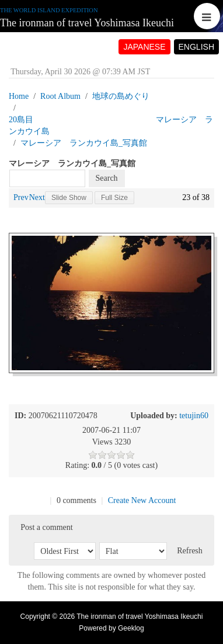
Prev (21, 197)
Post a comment (46, 527)
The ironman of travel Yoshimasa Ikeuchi (87, 23)
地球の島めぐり (121, 96)
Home (19, 96)
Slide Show (69, 198)
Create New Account (142, 500)
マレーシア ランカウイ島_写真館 (84, 143)
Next (37, 197)
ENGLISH (196, 47)
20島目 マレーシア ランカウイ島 (111, 125)
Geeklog (131, 628)
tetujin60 (194, 416)
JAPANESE (144, 47)
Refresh (190, 551)
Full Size (114, 198)
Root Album (60, 96)
